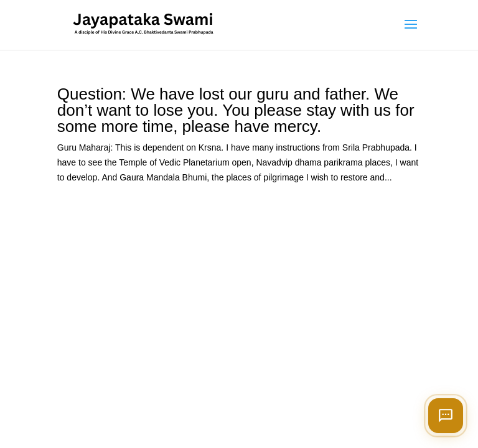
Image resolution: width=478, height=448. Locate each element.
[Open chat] (446, 416)
